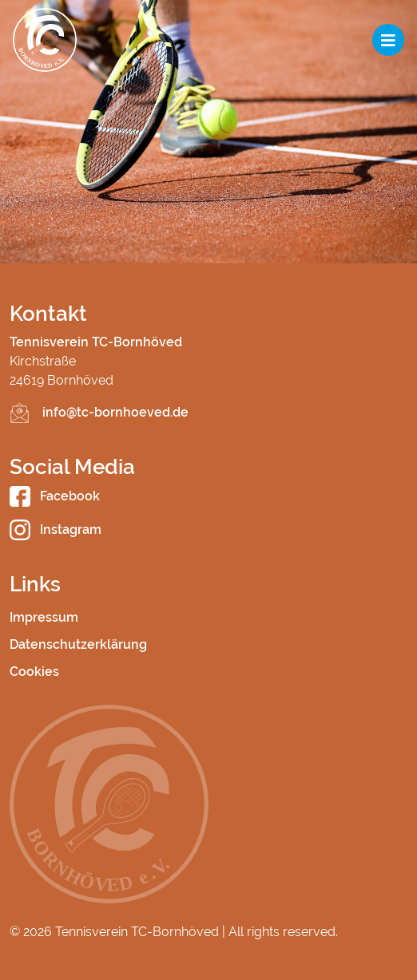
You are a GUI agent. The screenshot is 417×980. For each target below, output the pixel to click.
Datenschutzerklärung (78, 644)
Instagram (56, 530)
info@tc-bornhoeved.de (115, 412)
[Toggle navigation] (388, 40)
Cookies (34, 672)
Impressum (44, 617)
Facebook (55, 496)
